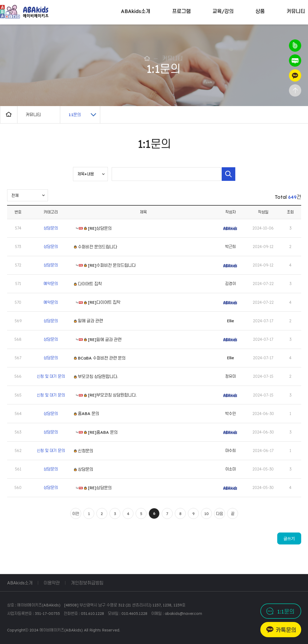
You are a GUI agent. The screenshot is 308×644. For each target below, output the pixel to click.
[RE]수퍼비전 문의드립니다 (112, 265)
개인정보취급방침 (87, 583)
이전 (76, 514)
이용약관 (52, 583)
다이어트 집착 (90, 284)
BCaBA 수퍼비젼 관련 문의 (102, 358)
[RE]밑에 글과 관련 (105, 340)
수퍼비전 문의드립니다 (97, 247)
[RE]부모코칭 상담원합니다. (112, 395)
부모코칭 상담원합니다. (98, 377)
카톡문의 (286, 630)
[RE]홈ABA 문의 (103, 432)
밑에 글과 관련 (90, 321)
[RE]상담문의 (100, 228)
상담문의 (86, 469)
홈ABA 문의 (89, 414)
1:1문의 (286, 612)
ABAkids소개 (20, 583)
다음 (219, 514)
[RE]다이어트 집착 (104, 302)
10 (206, 514)
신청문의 (86, 451)
